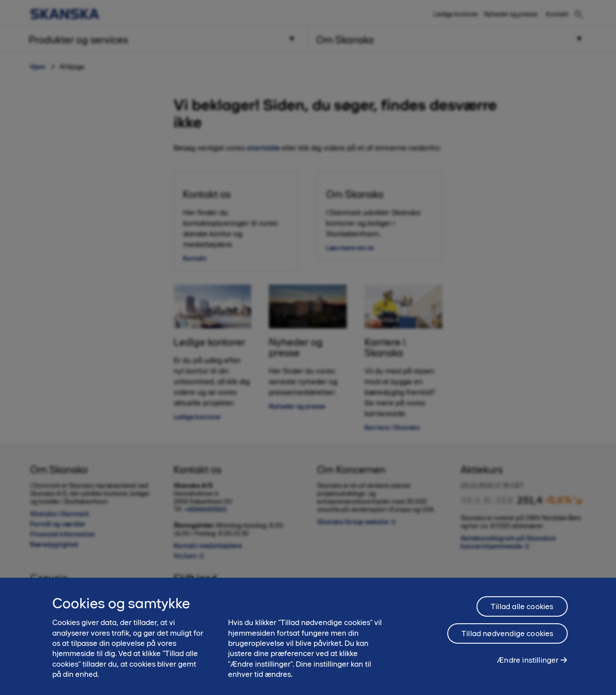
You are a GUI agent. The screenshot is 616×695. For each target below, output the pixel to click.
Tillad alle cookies (522, 611)
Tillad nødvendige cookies (508, 638)
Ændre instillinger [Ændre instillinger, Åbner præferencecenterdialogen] (528, 664)
